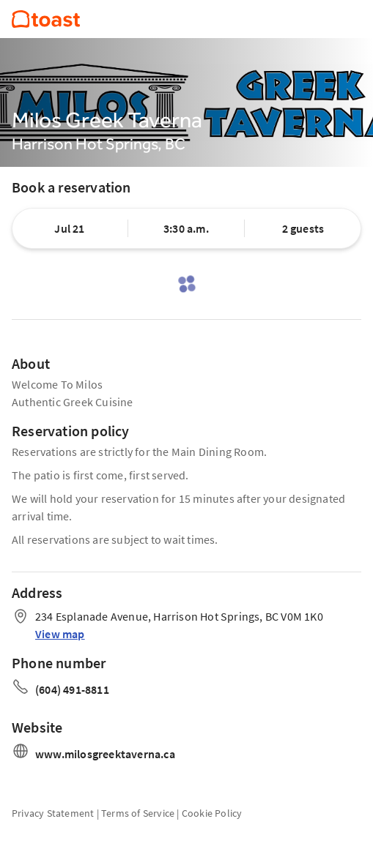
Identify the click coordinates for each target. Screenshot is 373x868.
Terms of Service (138, 813)
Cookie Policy (212, 813)
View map (60, 634)
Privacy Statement (53, 813)
